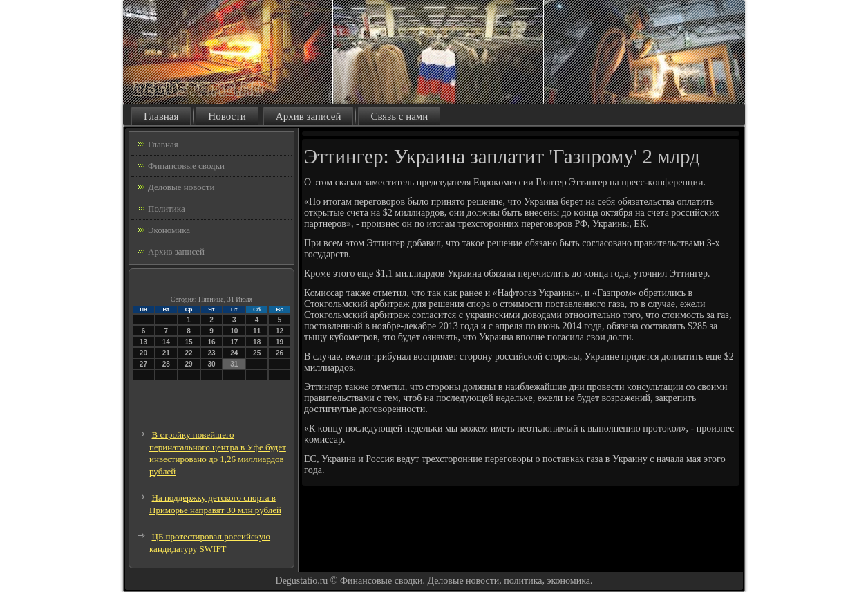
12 (280, 331)
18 (257, 342)
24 (234, 353)
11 (257, 331)
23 (211, 353)
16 (211, 342)
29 (189, 364)
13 (143, 342)
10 (234, 331)
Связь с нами (399, 116)
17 (234, 342)
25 (257, 353)
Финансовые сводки (186, 166)
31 (234, 364)
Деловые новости (181, 187)
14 (166, 342)
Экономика (169, 230)
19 (280, 342)
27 (143, 364)
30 (211, 364)
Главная (161, 116)
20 (143, 353)
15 (189, 342)
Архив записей (309, 116)
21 (166, 353)
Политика (167, 209)
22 (189, 353)
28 (166, 364)
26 (280, 353)
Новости (227, 116)
